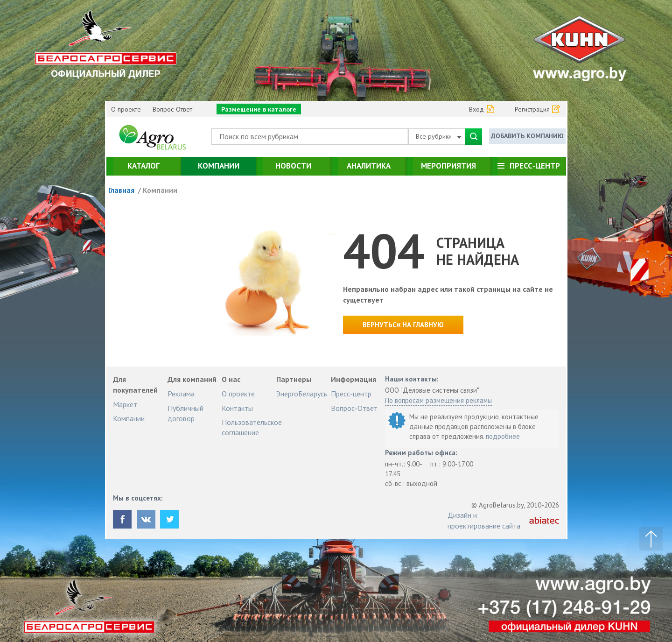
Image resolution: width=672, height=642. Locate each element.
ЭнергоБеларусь (302, 394)
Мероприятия (448, 166)
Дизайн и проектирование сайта (484, 520)
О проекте (126, 109)
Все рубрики (439, 136)
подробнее (503, 436)
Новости (293, 166)
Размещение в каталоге (259, 109)
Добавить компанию (527, 136)
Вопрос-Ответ (172, 109)
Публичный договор (185, 413)
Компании (219, 166)
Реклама (181, 394)
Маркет (125, 404)
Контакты (237, 408)
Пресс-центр (535, 166)
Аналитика (369, 166)
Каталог (143, 166)
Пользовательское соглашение (252, 427)
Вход (476, 109)
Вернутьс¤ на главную (403, 325)
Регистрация (532, 109)
